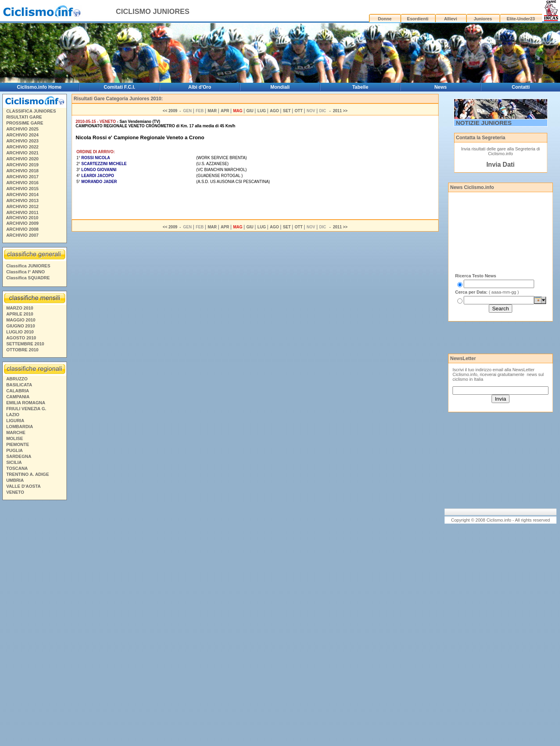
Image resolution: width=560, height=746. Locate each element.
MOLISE (15, 438)
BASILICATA (19, 385)
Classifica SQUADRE (28, 278)
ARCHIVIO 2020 (22, 159)
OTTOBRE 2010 (22, 350)
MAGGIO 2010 (21, 320)
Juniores (483, 19)
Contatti (521, 87)
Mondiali (280, 87)
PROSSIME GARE (25, 123)
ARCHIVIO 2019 (22, 165)
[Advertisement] (34, 624)
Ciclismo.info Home (39, 87)
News (440, 87)
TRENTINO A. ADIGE (28, 474)
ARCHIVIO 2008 (22, 229)
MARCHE (16, 432)
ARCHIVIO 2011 (22, 212)
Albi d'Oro (200, 87)
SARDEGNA (19, 456)
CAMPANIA (18, 397)
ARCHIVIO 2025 (22, 129)
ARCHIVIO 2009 (22, 223)
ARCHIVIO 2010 (22, 218)
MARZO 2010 (20, 308)
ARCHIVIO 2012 (22, 206)
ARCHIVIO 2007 (22, 235)
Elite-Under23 (521, 19)
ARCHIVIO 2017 (22, 177)
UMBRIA (15, 480)
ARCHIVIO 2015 (22, 189)
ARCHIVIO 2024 (22, 135)
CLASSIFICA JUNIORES (31, 111)
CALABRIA (18, 391)
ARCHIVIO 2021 (22, 153)
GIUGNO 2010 (21, 326)
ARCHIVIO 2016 (22, 183)
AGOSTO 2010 (21, 338)
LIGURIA (15, 421)
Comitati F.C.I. (120, 87)
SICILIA (14, 462)
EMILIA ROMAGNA (26, 403)
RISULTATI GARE (24, 117)
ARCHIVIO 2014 (22, 195)
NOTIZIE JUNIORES (484, 123)
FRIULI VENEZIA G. (26, 409)
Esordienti (418, 19)
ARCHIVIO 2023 (22, 141)
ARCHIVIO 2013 (22, 201)
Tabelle (360, 87)
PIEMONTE (18, 444)
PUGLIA (15, 450)
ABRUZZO (17, 379)
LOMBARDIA (20, 427)
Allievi (451, 19)
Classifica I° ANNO (26, 272)
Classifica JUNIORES (28, 266)
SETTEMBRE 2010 (25, 344)
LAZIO (13, 415)
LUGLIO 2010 (20, 332)
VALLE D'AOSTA (24, 486)
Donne (385, 19)
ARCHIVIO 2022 (22, 147)
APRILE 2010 (20, 314)
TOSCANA (17, 468)
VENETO (15, 492)
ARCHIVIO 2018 (22, 171)
